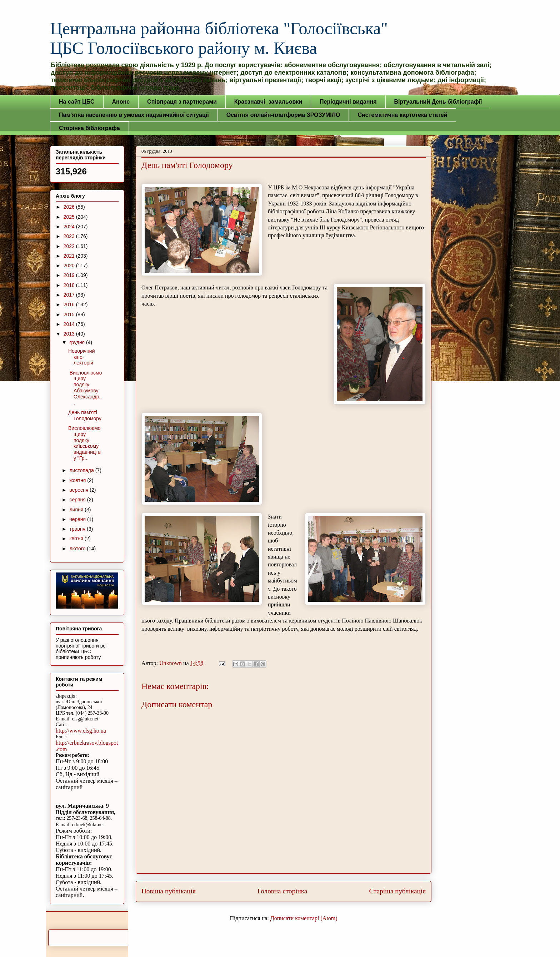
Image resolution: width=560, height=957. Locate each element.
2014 (70, 324)
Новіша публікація (169, 891)
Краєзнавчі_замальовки (268, 102)
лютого (78, 549)
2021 (70, 256)
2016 (70, 304)
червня (78, 519)
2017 (70, 295)
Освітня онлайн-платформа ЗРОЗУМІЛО (283, 115)
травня (78, 529)
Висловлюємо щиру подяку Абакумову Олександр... (85, 388)
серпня (78, 500)
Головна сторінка (282, 891)
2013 (70, 334)
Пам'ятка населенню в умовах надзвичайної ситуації (134, 115)
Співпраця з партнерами (182, 102)
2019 (70, 275)
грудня (78, 342)
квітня (77, 539)
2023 (70, 236)
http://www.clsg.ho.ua (81, 731)
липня (77, 510)
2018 (70, 285)
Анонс (121, 102)
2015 (70, 314)
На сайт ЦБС (77, 102)
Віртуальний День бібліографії (438, 102)
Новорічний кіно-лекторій (82, 357)
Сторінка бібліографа (89, 128)
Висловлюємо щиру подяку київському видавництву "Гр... (84, 443)
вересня (79, 490)
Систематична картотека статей (402, 115)
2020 (70, 266)
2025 (70, 217)
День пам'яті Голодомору (85, 415)
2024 (70, 227)
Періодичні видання (348, 102)
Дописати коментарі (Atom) (304, 918)
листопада (82, 470)
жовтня (78, 480)
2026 (70, 207)
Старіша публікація (397, 891)
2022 (70, 246)
